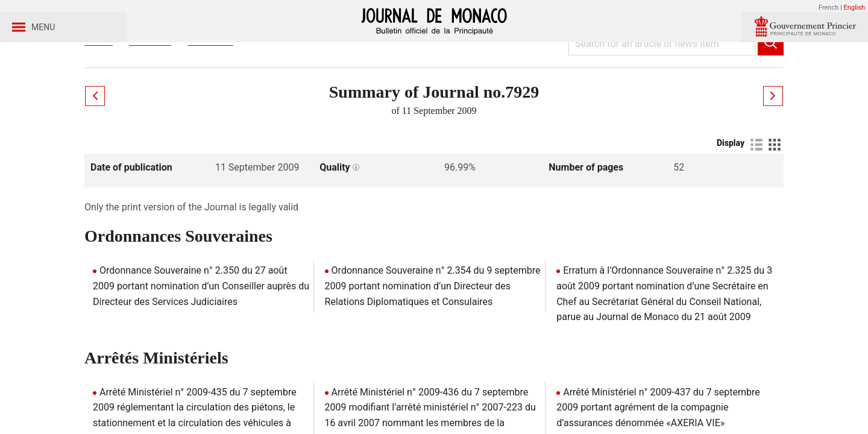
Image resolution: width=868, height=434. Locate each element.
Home (99, 96)
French (829, 8)
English (854, 8)
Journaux (150, 96)
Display (731, 200)
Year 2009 (210, 96)
